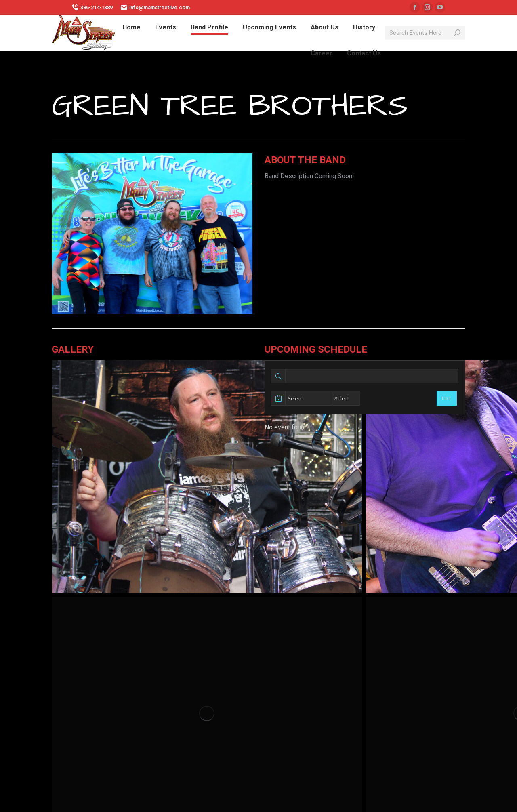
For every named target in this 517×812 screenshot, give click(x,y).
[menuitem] (131, 27)
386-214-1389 (92, 7)
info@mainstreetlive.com (155, 7)
